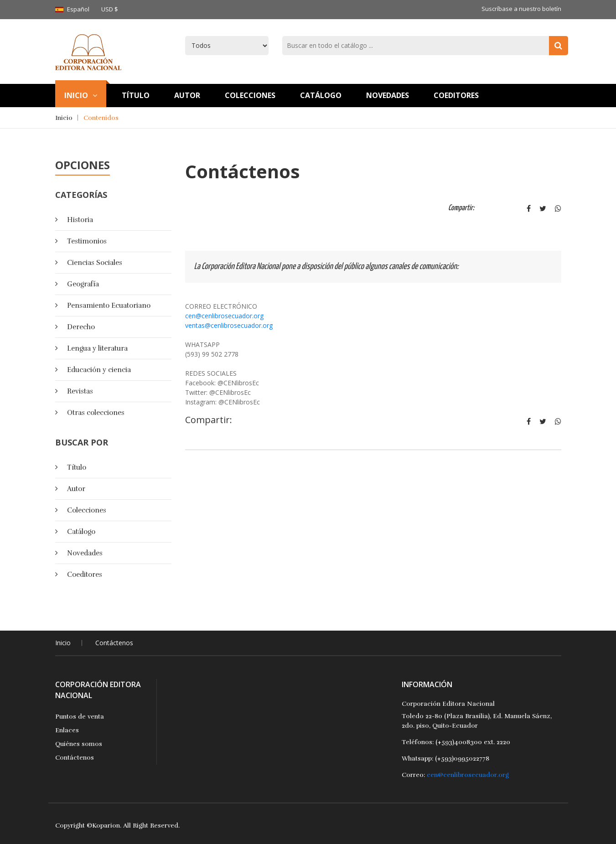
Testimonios (87, 241)
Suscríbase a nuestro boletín (521, 9)
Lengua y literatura (97, 348)
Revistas (80, 391)
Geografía (83, 284)
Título (77, 467)
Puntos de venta (80, 717)
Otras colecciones (96, 413)
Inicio (81, 95)
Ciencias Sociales (95, 263)
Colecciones (250, 95)
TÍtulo (136, 95)
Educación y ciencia (99, 370)
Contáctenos (114, 643)
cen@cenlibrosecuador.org (224, 316)
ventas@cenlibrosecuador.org (229, 325)
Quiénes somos (79, 744)
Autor (187, 95)
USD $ (110, 9)
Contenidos (101, 118)
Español (78, 9)
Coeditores (456, 95)
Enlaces (67, 730)
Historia (80, 220)
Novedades (388, 95)
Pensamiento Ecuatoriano (109, 305)
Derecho (81, 327)
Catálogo (321, 95)
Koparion (106, 826)
